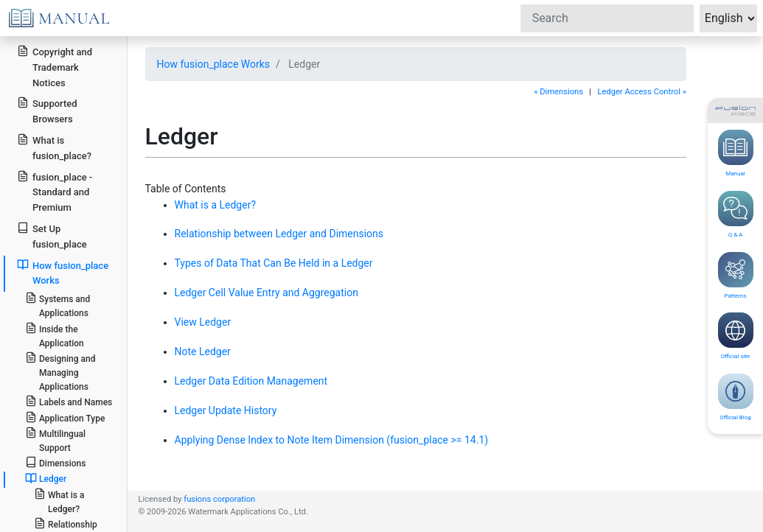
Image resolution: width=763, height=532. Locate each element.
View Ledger (203, 322)
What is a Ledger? (216, 205)
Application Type (65, 417)
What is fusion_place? (54, 147)
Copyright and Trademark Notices (55, 67)
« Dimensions (558, 92)
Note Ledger (203, 351)
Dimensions (56, 462)
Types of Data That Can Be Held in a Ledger (274, 263)
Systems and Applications (58, 305)
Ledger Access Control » (642, 92)
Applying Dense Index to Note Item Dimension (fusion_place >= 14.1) (332, 440)
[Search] (607, 18)
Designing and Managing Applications (60, 372)
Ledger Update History (226, 410)
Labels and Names (69, 401)
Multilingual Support (55, 440)
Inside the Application (55, 335)
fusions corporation (219, 499)
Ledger (46, 478)
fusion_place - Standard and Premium (55, 192)
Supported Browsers (47, 111)
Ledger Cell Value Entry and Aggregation (266, 293)
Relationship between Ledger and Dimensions (279, 234)
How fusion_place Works (214, 64)
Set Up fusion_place (52, 236)
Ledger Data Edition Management (251, 381)
